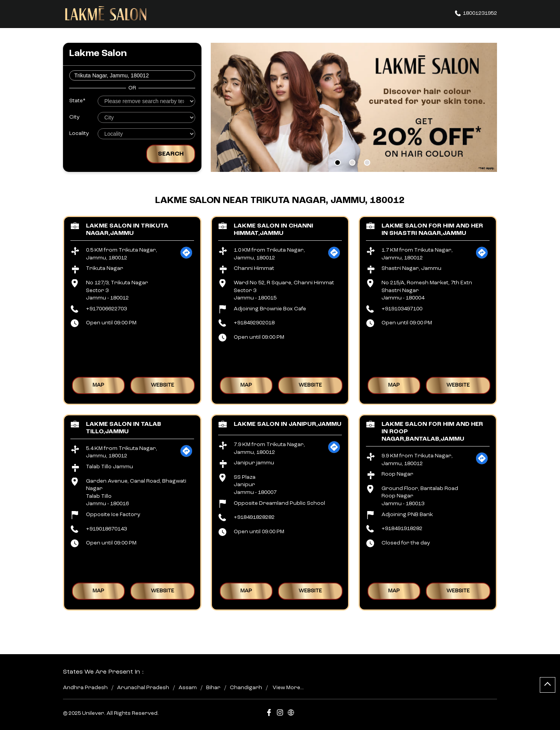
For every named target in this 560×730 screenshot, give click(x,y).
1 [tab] (338, 163)
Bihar (213, 688)
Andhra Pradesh (85, 688)
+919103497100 (402, 309)
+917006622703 (106, 309)
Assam (188, 688)
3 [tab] (367, 163)
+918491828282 (254, 517)
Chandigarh (246, 688)
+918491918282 (402, 529)
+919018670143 (106, 529)
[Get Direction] (186, 257)
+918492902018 (254, 323)
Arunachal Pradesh (143, 688)
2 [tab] (352, 163)
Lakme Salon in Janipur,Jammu (288, 424)
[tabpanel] (354, 107)
